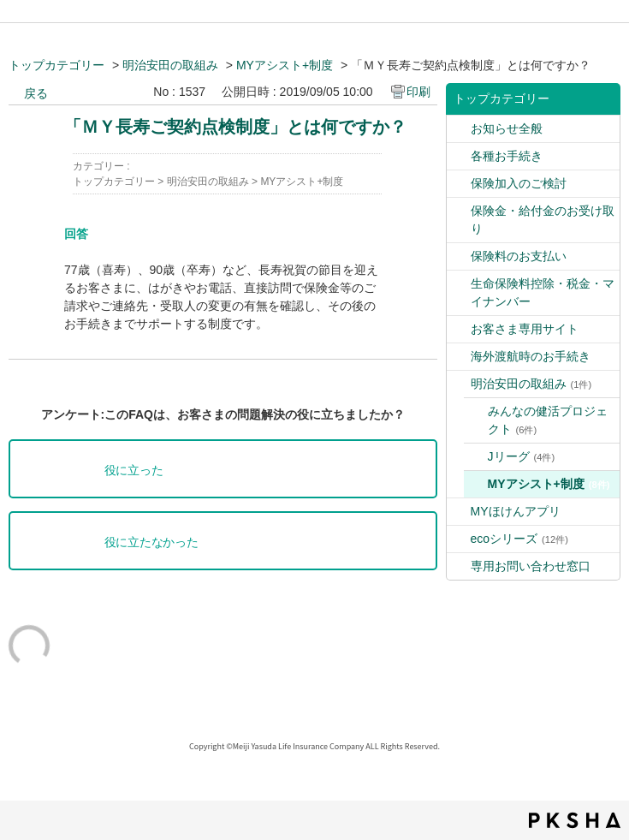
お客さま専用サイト (525, 329)
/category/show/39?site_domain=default (459, 384)
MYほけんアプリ (516, 511)
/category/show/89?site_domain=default (459, 566)
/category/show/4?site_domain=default (459, 184)
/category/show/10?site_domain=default (459, 256)
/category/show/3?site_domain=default (459, 156)
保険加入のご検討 (519, 183)
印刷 (418, 92)
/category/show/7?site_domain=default (459, 329)
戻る (36, 93)
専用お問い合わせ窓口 (531, 566)
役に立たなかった (151, 542)
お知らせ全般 (507, 128)
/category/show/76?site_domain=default (459, 512)
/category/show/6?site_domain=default (459, 357)
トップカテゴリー (56, 65)
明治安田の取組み (170, 65)
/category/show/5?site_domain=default (459, 211)
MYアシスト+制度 (285, 65)
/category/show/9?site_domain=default (459, 129)
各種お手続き (507, 156)
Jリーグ (522, 456)
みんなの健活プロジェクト (548, 420)
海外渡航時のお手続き (531, 356)
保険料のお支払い (519, 256)
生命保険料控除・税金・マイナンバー (543, 292)
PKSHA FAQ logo (575, 820)
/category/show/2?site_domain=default (459, 284)
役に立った (134, 471)
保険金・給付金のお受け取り (543, 220)
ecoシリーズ (519, 539)
